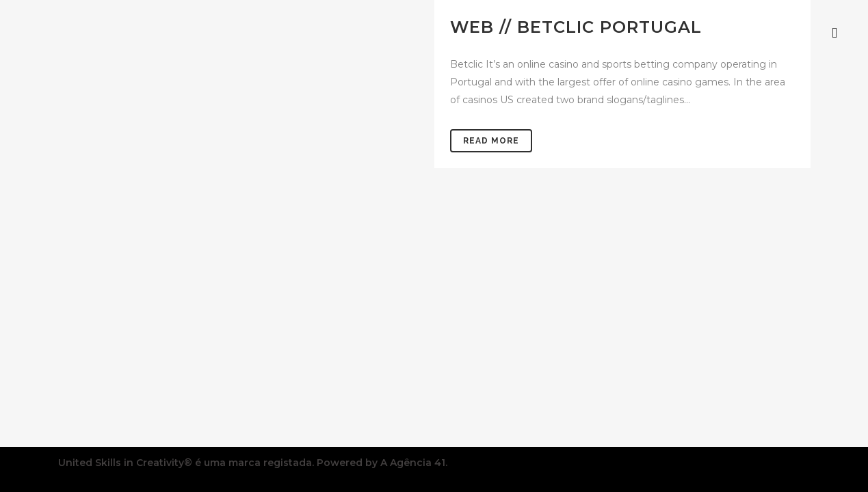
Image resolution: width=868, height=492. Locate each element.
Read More (491, 141)
